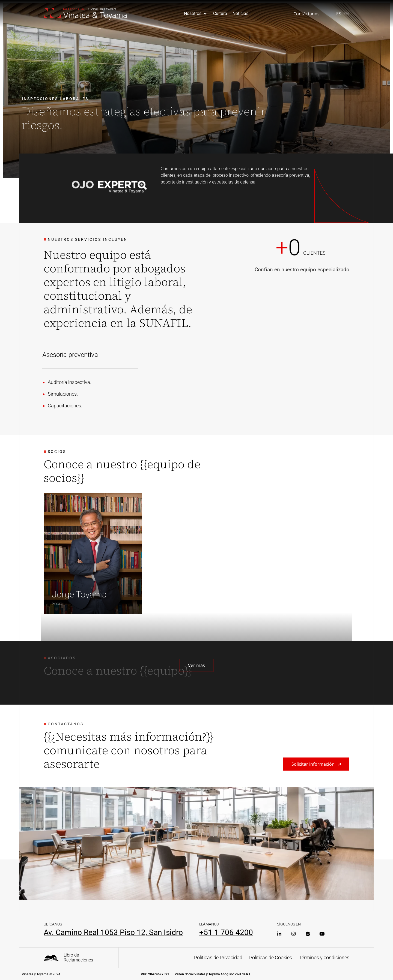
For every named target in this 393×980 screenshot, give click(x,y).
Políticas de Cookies (271, 958)
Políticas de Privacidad (218, 958)
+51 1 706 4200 (226, 932)
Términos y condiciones (324, 958)
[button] (196, 14)
